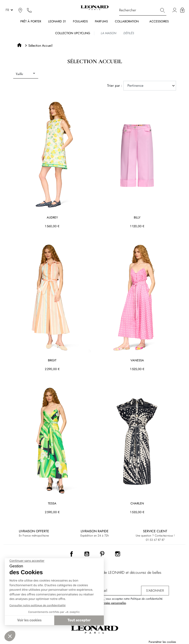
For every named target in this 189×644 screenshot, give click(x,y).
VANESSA (137, 361)
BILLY (137, 218)
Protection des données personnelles (104, 603)
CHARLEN (137, 504)
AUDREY (52, 218)
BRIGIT (52, 361)
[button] (182, 10)
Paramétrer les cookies (162, 642)
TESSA (52, 504)
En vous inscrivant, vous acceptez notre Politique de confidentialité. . (123, 601)
